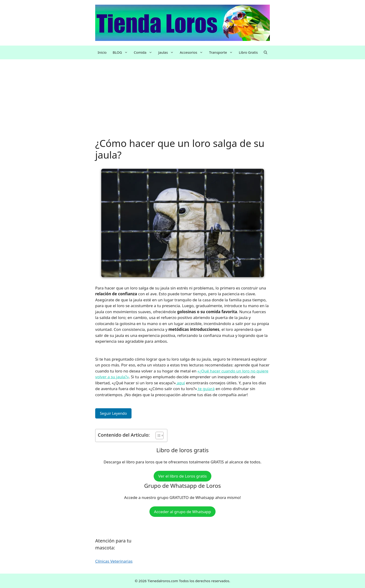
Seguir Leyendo (113, 413)
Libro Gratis (248, 52)
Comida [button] (145, 52)
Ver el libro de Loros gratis (182, 476)
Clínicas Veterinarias (114, 561)
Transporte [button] (222, 52)
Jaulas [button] (167, 52)
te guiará (206, 389)
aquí (180, 383)
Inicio (102, 52)
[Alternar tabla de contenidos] (157, 435)
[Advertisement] (182, 103)
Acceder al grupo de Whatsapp (183, 512)
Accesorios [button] (193, 52)
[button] (265, 52)
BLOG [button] (122, 52)
